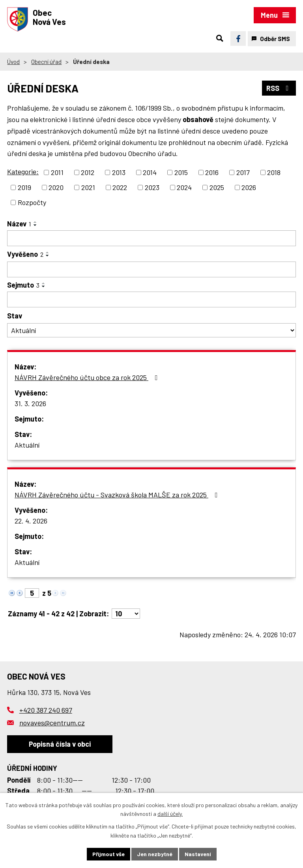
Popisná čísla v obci (60, 744)
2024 (184, 187)
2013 (119, 172)
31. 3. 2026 (30, 403)
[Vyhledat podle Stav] (151, 330)
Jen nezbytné (155, 854)
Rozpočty (32, 202)
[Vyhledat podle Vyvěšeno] (151, 269)
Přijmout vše (108, 854)
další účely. (170, 814)
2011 (57, 172)
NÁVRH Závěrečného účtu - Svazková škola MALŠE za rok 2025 (118, 495)
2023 (152, 187)
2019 (24, 187)
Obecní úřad (46, 62)
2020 (56, 187)
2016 (212, 172)
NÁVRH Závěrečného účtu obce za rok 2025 (88, 377)
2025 (217, 187)
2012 (88, 172)
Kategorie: (23, 171)
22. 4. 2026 (31, 521)
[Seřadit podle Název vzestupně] (36, 222)
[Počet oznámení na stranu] (126, 614)
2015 (181, 172)
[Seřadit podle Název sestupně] (36, 225)
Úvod (13, 62)
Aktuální (27, 445)
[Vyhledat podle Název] (151, 238)
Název (19, 224)
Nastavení (198, 854)
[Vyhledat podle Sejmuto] (151, 299)
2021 (88, 187)
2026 (249, 187)
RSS (279, 88)
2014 (150, 172)
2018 (274, 172)
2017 (243, 172)
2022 (120, 187)
